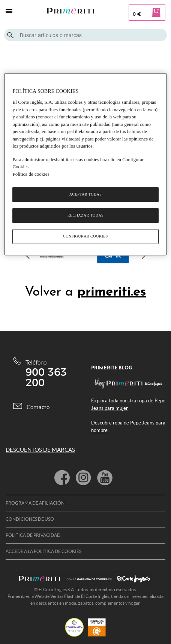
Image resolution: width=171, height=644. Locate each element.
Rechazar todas (85, 216)
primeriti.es (112, 292)
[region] (85, 164)
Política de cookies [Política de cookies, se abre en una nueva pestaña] (31, 174)
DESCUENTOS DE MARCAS (40, 450)
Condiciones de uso (30, 519)
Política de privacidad (33, 535)
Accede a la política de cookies (43, 551)
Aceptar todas (86, 195)
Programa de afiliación (35, 503)
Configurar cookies (85, 237)
